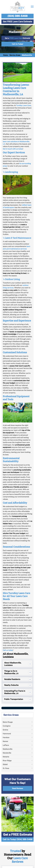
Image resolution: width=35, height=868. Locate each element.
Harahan (6, 737)
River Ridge (7, 761)
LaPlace (6, 745)
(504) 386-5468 (18, 16)
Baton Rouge (8, 722)
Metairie (6, 757)
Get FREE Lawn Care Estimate (18, 22)
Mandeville (7, 753)
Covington (7, 726)
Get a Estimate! (17, 38)
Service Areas (15, 55)
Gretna (5, 730)
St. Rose (6, 768)
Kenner (5, 741)
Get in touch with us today (13, 149)
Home (5, 55)
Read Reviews (18, 788)
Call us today (8, 650)
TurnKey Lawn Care (24, 105)
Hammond (7, 734)
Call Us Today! (17, 44)
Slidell (5, 764)
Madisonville (8, 749)
